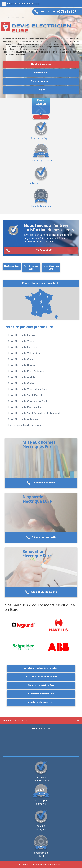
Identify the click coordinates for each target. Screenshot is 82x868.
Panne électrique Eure (51, 267)
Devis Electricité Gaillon (22, 383)
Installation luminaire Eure (41, 702)
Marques (41, 90)
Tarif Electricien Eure (31, 267)
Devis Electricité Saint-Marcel (25, 395)
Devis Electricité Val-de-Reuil (25, 353)
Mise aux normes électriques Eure (39, 444)
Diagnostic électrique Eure (37, 499)
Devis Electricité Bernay (22, 365)
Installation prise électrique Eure (41, 676)
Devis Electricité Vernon (22, 341)
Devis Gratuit (41, 102)
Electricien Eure (12, 266)
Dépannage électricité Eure (41, 685)
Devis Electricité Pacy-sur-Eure (26, 407)
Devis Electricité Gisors (21, 359)
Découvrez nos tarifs (41, 538)
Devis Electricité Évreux (21, 335)
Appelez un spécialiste (41, 592)
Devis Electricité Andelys (22, 377)
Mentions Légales (41, 728)
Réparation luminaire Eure (41, 694)
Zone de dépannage (41, 81)
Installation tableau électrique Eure (41, 668)
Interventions (41, 72)
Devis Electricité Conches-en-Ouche (28, 401)
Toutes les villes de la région (24, 425)
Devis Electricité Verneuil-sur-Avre (28, 389)
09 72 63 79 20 (29, 250)
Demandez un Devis (41, 483)
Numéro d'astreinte (41, 64)
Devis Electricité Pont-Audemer (26, 371)
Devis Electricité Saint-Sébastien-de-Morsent (34, 413)
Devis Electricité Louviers (22, 347)
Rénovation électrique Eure (37, 554)
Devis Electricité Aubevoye (23, 419)
